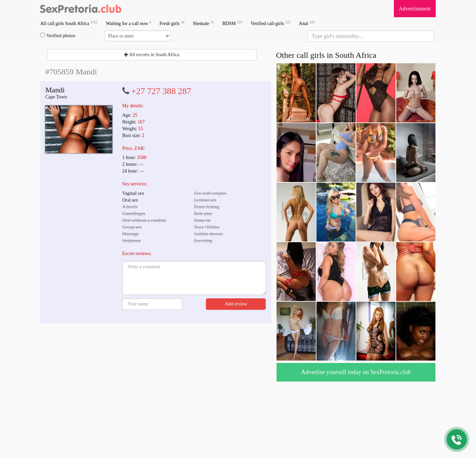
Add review (236, 304)
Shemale (203, 23)
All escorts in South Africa (152, 55)
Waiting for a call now (128, 23)
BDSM (232, 23)
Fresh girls (172, 23)
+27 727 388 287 (161, 91)
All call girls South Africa (69, 23)
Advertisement (415, 9)
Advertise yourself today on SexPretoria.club (356, 372)
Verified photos (58, 36)
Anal (307, 23)
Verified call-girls (270, 23)
